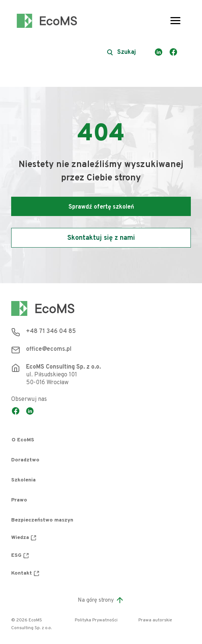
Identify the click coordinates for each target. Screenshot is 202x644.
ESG (20, 555)
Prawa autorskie (155, 620)
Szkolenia (23, 480)
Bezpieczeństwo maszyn (42, 520)
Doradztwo (25, 460)
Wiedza (24, 538)
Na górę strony (101, 600)
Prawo (19, 500)
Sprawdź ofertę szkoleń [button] (101, 207)
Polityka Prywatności (96, 620)
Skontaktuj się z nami (101, 238)
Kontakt (25, 573)
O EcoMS (23, 440)
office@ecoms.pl (49, 349)
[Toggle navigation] (175, 21)
